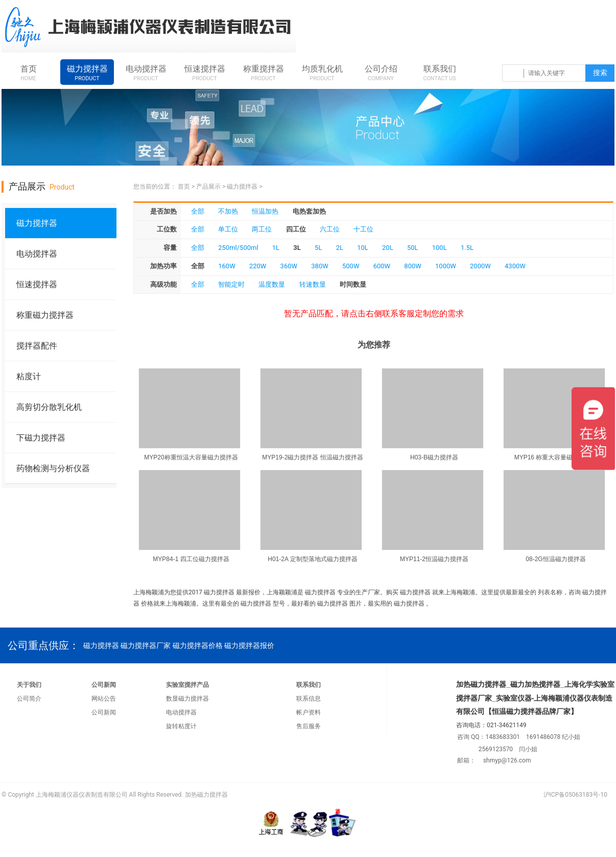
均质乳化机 (322, 73)
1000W (446, 266)
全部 (198, 211)
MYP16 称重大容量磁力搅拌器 (556, 457)
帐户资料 (309, 712)
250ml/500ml (238, 248)
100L (440, 248)
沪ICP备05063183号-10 (575, 795)
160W (227, 266)
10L (363, 248)
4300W (515, 266)
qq (513, 28)
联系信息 (309, 699)
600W (382, 266)
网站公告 (104, 699)
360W (289, 266)
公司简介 (29, 699)
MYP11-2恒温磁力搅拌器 (434, 559)
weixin (594, 28)
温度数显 (272, 284)
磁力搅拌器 (87, 73)
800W (412, 266)
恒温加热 (265, 211)
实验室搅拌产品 (187, 685)
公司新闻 (104, 685)
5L (318, 248)
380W (319, 266)
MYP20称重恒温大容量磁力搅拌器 (191, 457)
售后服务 (309, 726)
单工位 (228, 229)
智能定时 (231, 284)
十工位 (363, 229)
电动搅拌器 (146, 73)
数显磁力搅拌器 (187, 699)
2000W (480, 266)
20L (388, 248)
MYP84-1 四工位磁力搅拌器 (191, 559)
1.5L (467, 248)
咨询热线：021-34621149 (436, 28)
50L (413, 248)
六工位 (330, 229)
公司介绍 (381, 73)
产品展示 (208, 187)
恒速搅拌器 (205, 73)
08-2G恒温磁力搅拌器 (555, 559)
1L (276, 248)
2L (340, 248)
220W (258, 266)
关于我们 (29, 685)
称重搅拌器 (263, 73)
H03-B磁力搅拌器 (434, 457)
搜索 (600, 73)
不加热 (228, 211)
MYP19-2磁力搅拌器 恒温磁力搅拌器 (312, 457)
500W (351, 266)
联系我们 (440, 73)
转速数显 (313, 284)
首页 (28, 73)
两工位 (262, 229)
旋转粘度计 (181, 726)
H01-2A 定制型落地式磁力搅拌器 (312, 559)
